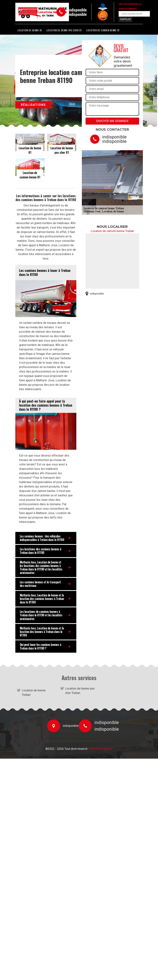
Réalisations (33, 105)
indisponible (78, 10)
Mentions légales (101, 749)
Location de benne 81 (30, 30)
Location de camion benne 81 (103, 30)
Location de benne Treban (34, 693)
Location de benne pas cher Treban (80, 691)
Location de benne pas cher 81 (64, 30)
